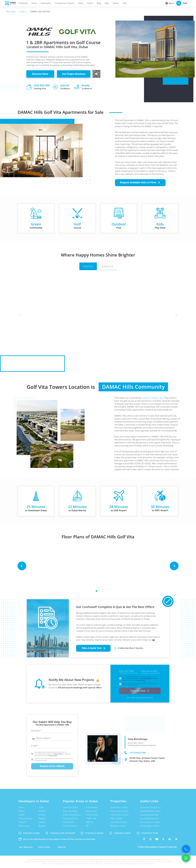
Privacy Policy (146, 678)
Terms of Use (141, 680)
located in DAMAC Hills (152, 398)
